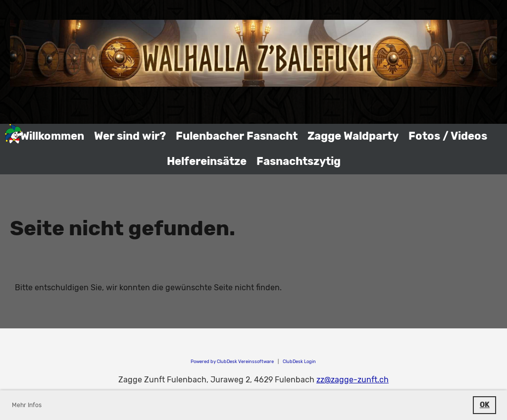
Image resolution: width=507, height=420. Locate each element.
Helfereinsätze (207, 161)
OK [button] (485, 405)
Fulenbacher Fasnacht (237, 136)
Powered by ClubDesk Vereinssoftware (232, 361)
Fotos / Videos (448, 136)
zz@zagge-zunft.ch (353, 380)
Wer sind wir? (130, 136)
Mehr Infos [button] (27, 405)
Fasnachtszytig (299, 161)
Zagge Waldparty (353, 136)
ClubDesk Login (299, 361)
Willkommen (52, 136)
